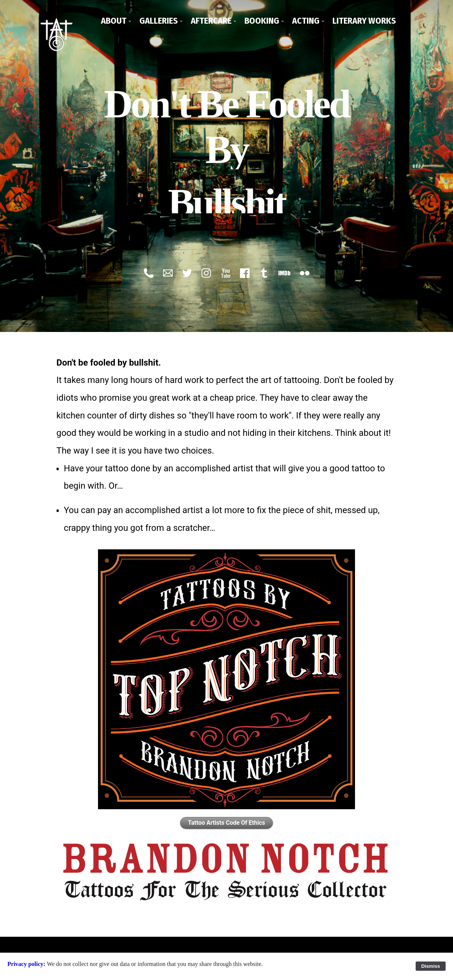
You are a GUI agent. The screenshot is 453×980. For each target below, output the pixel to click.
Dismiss (431, 966)
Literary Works (364, 21)
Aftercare (211, 21)
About (114, 21)
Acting (306, 21)
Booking (262, 21)
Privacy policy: (27, 964)
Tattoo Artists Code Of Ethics (226, 822)
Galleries (159, 21)
